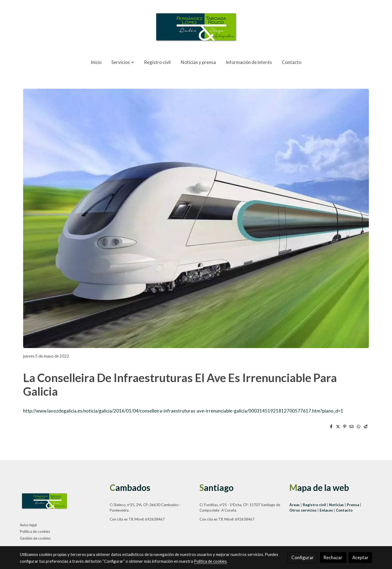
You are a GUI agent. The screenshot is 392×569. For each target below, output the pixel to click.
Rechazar (333, 557)
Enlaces (327, 510)
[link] (196, 27)
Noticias (337, 505)
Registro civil (314, 505)
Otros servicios (303, 510)
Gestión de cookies (35, 538)
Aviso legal (28, 525)
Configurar (303, 557)
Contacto (344, 510)
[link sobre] (61, 502)
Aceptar (360, 557)
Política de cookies (35, 531)
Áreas (295, 505)
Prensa (353, 505)
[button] (123, 62)
